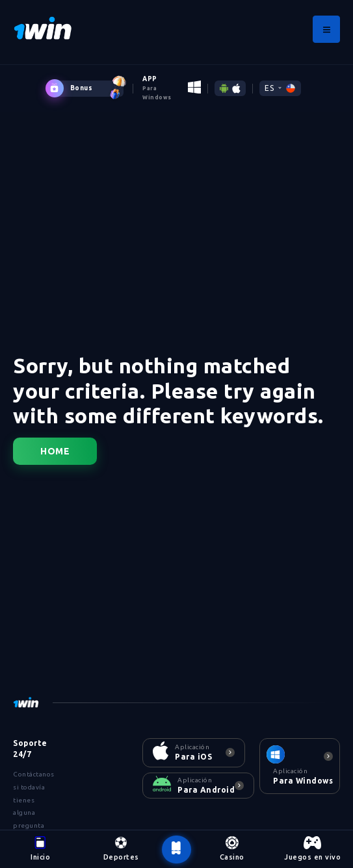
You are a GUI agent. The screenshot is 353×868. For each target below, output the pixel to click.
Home (55, 451)
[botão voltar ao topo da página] (176, 850)
